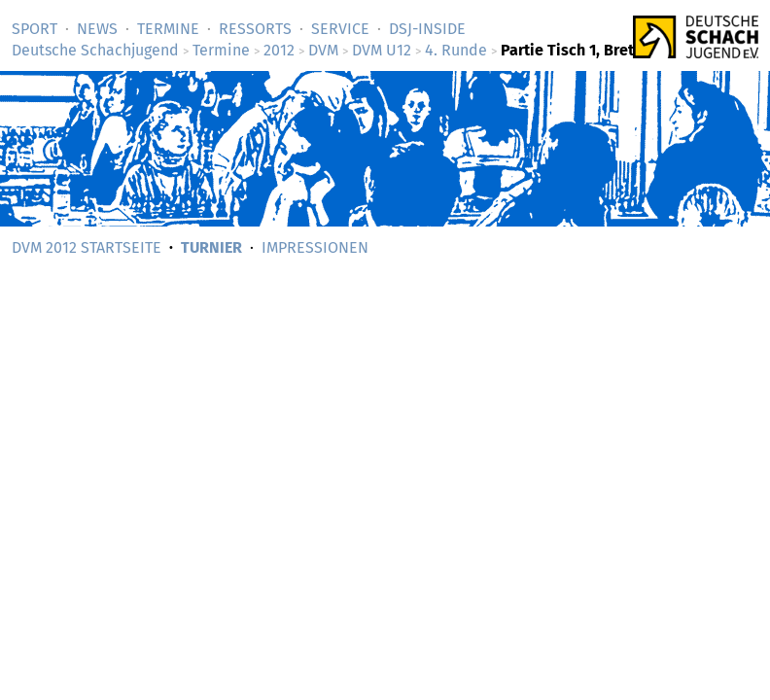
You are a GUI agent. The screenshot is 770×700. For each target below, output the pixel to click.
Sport (35, 29)
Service (340, 29)
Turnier (211, 247)
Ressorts (255, 29)
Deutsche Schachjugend (95, 50)
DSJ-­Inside (427, 29)
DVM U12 (382, 50)
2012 (279, 50)
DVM (323, 50)
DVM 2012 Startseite (87, 247)
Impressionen (315, 247)
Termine (168, 29)
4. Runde (456, 50)
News (97, 29)
